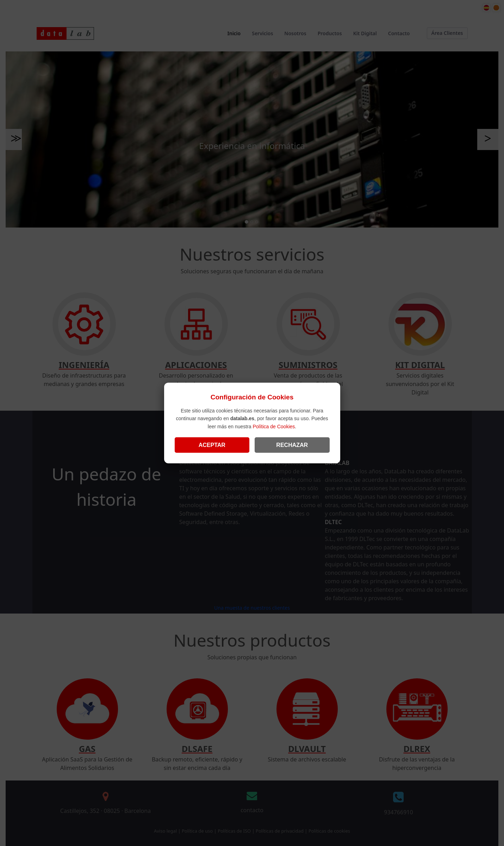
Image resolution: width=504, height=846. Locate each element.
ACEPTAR (212, 445)
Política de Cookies (274, 426)
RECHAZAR (292, 445)
